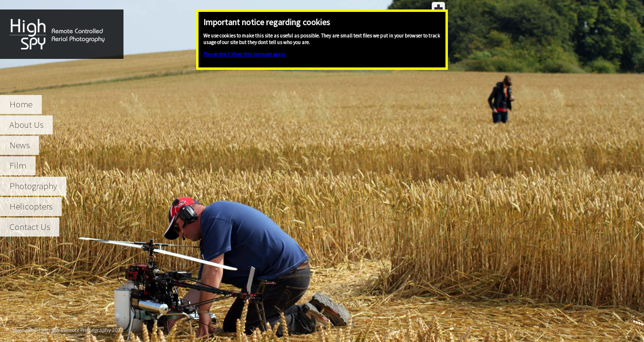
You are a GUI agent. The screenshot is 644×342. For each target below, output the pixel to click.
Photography (33, 186)
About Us (26, 125)
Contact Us (30, 227)
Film (18, 166)
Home (21, 104)
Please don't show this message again (244, 54)
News (19, 145)
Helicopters (31, 206)
